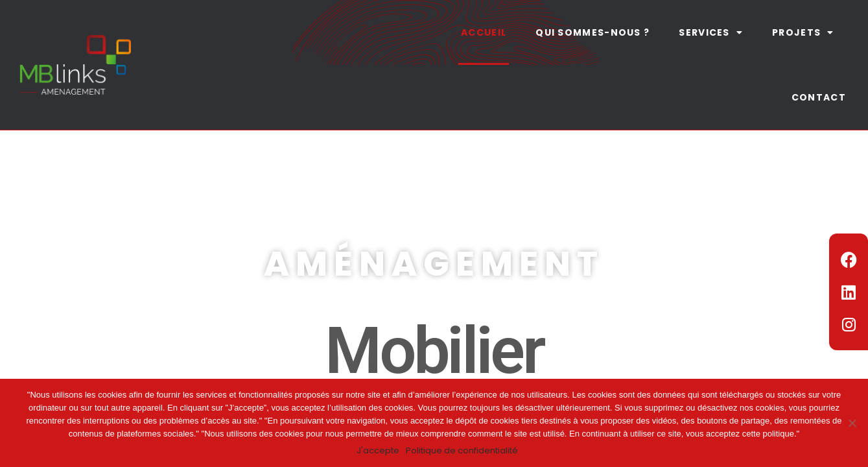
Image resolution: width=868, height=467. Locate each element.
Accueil (484, 32)
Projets (803, 32)
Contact (819, 97)
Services (711, 32)
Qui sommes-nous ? (592, 32)
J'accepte (378, 450)
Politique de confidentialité (462, 450)
